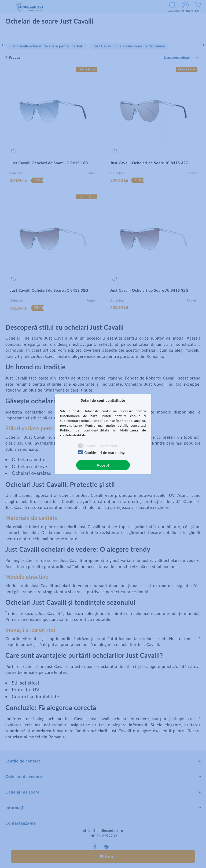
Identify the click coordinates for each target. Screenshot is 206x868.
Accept (103, 465)
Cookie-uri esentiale (101, 446)
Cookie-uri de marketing (104, 453)
